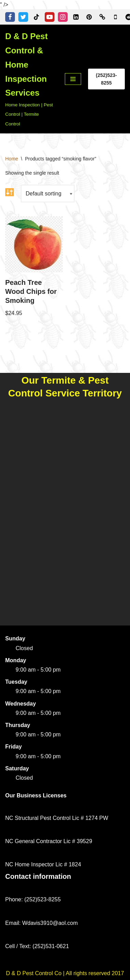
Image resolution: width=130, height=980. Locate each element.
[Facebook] (10, 17)
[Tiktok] (36, 17)
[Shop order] (48, 194)
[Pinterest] (89, 17)
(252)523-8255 (106, 79)
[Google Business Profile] (115, 17)
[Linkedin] (76, 17)
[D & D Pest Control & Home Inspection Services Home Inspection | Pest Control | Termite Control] (30, 79)
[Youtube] (50, 17)
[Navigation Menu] (73, 79)
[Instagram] (63, 17)
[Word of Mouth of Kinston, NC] (102, 17)
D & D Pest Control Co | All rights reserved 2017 (65, 973)
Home (12, 159)
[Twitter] (23, 17)
